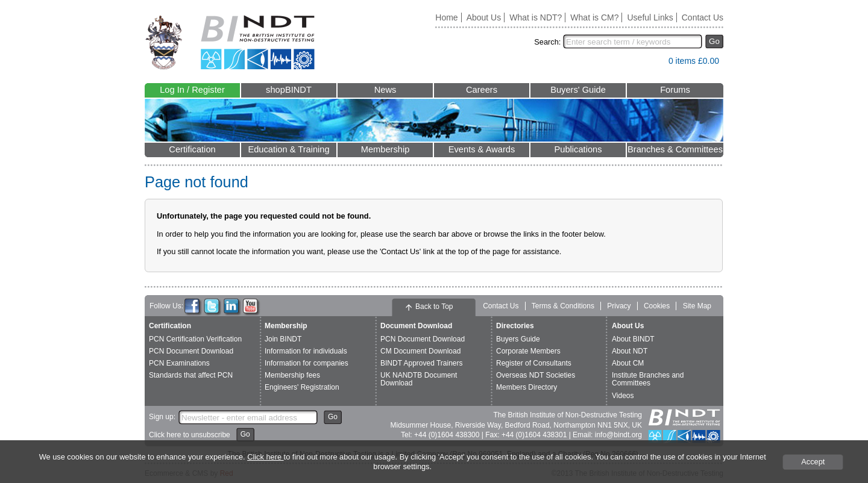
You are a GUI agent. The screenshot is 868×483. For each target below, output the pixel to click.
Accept (813, 462)
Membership (385, 149)
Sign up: (162, 417)
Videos (623, 396)
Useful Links (650, 17)
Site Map (697, 306)
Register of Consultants (534, 363)
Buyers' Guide (578, 90)
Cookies (657, 306)
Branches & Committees (675, 149)
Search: (547, 42)
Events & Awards (482, 149)
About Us (484, 17)
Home (446, 17)
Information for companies (307, 363)
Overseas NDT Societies (536, 375)
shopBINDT (289, 90)
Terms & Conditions (563, 306)
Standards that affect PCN (191, 375)
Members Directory (527, 387)
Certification (192, 149)
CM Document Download (420, 351)
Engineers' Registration (302, 387)
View (653, 64)
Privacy (619, 306)
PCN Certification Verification (195, 339)
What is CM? (594, 17)
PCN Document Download (191, 351)
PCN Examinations (179, 363)
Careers (482, 90)
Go (714, 41)
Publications (578, 149)
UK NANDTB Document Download (419, 379)
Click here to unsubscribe (190, 435)
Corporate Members (528, 351)
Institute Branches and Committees (648, 379)
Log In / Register (192, 90)
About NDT (630, 351)
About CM (628, 363)
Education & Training (288, 149)
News (385, 90)
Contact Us (703, 17)
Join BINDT (283, 339)
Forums (675, 90)
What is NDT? (536, 17)
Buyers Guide (518, 339)
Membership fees (292, 375)
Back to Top (434, 307)
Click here (265, 457)
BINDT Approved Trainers (422, 363)
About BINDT (633, 339)
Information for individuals (306, 351)
